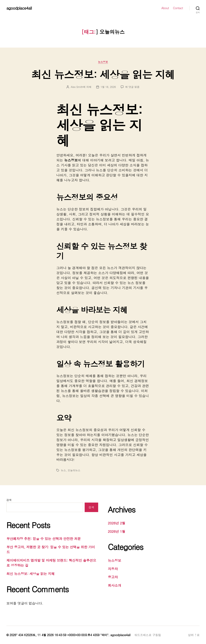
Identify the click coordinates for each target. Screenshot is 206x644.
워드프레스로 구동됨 (148, 635)
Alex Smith (77, 87)
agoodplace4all (19, 8)
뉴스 (63, 470)
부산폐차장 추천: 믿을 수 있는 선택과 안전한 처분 (44, 539)
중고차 (113, 577)
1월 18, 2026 (108, 87)
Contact (178, 8)
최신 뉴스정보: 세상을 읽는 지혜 (103, 74)
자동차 (113, 569)
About (165, 8)
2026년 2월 (117, 523)
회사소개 (115, 585)
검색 (9, 500)
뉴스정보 (103, 62)
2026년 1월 (117, 531)
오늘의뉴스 (74, 470)
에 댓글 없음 (132, 87)
